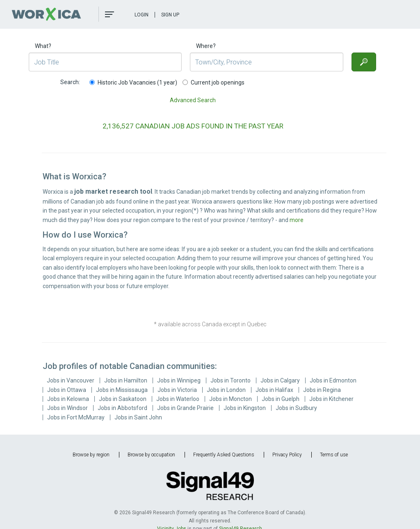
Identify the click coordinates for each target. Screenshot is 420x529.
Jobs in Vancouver (71, 380)
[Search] (364, 62)
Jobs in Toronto (231, 380)
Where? (206, 46)
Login (142, 15)
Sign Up (170, 15)
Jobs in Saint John (138, 417)
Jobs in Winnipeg (179, 380)
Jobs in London (226, 390)
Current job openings (213, 82)
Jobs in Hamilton (126, 380)
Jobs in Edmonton (333, 380)
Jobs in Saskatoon (123, 399)
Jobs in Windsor (67, 408)
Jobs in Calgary (280, 380)
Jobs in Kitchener (331, 399)
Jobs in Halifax (274, 390)
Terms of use (334, 455)
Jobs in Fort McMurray (76, 417)
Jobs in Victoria (177, 390)
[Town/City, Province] (266, 62)
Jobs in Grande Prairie (185, 408)
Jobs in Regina (322, 390)
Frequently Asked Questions (224, 455)
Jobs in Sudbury (296, 408)
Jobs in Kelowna (68, 399)
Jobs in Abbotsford (122, 408)
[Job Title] (105, 62)
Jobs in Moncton (231, 399)
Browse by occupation (151, 455)
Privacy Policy (287, 455)
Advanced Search (193, 100)
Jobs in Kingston (245, 408)
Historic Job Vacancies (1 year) (133, 82)
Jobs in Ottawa (67, 390)
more (297, 220)
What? (43, 46)
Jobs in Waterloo (178, 399)
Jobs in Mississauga (122, 390)
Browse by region (91, 455)
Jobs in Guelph (281, 399)
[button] (110, 14)
